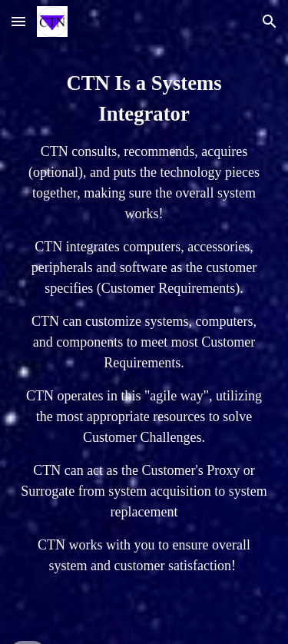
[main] (144, 322)
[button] (18, 21)
